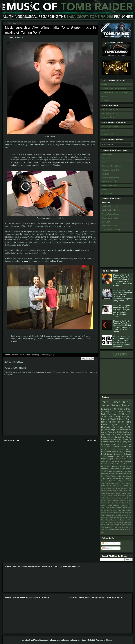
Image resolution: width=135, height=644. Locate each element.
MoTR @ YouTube (110, 113)
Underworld (106, 439)
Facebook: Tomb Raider (112, 166)
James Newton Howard (116, 500)
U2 (123, 478)
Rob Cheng (35, 355)
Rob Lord (128, 471)
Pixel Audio (124, 461)
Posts (105, 543)
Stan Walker (108, 522)
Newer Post (12, 440)
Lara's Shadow (110, 508)
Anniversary (105, 466)
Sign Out (105, 130)
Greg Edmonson (119, 496)
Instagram (106, 189)
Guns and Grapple (109, 226)
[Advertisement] (117, 250)
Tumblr (105, 162)
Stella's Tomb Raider (110, 214)
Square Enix (107, 193)
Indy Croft (106, 222)
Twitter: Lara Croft (109, 182)
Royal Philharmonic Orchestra (112, 473)
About (104, 96)
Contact (105, 100)
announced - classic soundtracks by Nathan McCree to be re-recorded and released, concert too (122, 341)
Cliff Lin (108, 486)
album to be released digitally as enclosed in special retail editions (123, 280)
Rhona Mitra (105, 518)
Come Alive (116, 486)
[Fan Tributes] (119, 409)
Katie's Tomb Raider (110, 218)
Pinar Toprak (127, 515)
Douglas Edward (107, 491)
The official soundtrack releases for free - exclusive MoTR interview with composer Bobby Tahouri (123, 295)
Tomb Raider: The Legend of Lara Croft (119, 527)
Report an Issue (108, 134)
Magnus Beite (127, 508)
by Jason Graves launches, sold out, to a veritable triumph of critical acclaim (122, 311)
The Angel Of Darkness (119, 414)
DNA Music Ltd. (126, 486)
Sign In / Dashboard (110, 126)
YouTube (106, 174)
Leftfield (118, 508)
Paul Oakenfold (110, 515)
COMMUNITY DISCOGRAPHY (115, 89)
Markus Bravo (106, 510)
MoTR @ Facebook (110, 109)
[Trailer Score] (121, 434)
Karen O (125, 503)
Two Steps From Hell (112, 530)
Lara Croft (106, 158)
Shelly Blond (110, 520)
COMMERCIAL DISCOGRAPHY (115, 92)
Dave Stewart (116, 488)
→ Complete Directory (111, 230)
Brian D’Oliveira (118, 452)
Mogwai (116, 513)
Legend (114, 424)
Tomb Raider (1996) (111, 417)
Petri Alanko (119, 515)
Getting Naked (126, 493)
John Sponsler (117, 503)
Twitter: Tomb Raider (110, 178)
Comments (107, 548)
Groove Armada (112, 498)
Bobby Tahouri (118, 466)
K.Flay (122, 469)
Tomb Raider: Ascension (111, 478)
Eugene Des (117, 491)
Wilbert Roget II (118, 439)
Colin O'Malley (121, 442)
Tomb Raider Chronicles (112, 210)
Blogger (109, 640)
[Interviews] (115, 459)
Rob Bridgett (124, 518)
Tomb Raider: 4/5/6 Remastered (118, 476)
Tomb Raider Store (110, 186)
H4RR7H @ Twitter (110, 117)
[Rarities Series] (108, 430)
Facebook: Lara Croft (111, 170)
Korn (119, 505)
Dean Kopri (114, 469)
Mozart (122, 513)
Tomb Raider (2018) (122, 427)
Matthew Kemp (116, 510)
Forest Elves (106, 493)
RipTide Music (114, 518)
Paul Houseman (114, 461)
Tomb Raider (107, 154)
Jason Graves (25, 355)
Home (51, 440)
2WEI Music (110, 483)
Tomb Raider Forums (111, 206)
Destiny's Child (126, 488)
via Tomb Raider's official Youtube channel (61, 250)
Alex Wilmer (15, 355)
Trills (103, 530)
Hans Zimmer (122, 498)
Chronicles (118, 430)
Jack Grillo (124, 459)
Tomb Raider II (118, 419)
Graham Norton (107, 496)
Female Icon (127, 491)
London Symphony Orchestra (119, 454)
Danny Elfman (106, 488)
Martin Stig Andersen (115, 471)
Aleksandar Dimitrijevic (121, 464)
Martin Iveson (120, 447)
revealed (25, 261)
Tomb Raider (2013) (47, 355)
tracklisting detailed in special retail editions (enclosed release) (122, 326)
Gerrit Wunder (116, 493)
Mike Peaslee (127, 510)
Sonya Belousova (121, 520)
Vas (121, 530)
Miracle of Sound (107, 513)
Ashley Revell (120, 483)
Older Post (89, 440)
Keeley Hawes (112, 505)
